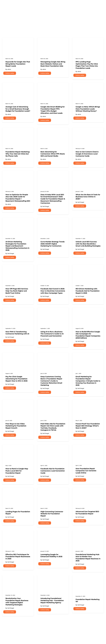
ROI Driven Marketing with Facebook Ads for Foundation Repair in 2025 (88, 291)
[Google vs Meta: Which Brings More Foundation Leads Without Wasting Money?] (88, 85)
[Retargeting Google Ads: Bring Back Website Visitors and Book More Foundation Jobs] (53, 40)
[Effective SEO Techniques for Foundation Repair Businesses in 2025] (18, 533)
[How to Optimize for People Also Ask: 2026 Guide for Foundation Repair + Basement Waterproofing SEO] (18, 173)
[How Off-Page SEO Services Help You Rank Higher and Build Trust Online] (18, 267)
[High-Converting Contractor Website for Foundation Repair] (53, 490)
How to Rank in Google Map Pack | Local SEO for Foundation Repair (17, 471)
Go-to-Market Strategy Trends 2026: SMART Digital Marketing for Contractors (53, 244)
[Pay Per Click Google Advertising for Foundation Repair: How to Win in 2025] (18, 355)
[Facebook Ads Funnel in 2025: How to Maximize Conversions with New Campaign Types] (53, 267)
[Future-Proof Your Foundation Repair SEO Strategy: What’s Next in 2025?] (88, 402)
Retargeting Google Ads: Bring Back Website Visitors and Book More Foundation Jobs (53, 64)
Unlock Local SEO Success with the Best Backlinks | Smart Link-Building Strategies (88, 244)
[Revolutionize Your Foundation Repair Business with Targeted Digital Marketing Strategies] (18, 578)
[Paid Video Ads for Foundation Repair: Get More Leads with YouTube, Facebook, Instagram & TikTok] (53, 402)
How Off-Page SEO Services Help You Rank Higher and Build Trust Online (17, 291)
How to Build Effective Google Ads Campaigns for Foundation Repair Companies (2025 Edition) (88, 335)
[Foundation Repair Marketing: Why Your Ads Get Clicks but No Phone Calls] (18, 130)
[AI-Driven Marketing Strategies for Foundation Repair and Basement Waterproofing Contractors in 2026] (18, 220)
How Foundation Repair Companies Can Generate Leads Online (86, 471)
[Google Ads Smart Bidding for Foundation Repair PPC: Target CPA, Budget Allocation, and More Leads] (53, 85)
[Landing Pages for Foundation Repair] (18, 490)
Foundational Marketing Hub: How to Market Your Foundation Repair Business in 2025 (88, 558)
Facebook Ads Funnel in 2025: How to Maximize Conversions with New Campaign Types (53, 291)
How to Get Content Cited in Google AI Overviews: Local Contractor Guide (87, 154)
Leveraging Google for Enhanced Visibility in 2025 (51, 556)
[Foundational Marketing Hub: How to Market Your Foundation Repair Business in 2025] (88, 533)
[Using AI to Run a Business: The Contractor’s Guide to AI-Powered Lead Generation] (53, 310)
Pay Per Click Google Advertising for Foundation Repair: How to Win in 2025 (16, 379)
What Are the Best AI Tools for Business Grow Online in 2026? (88, 197)
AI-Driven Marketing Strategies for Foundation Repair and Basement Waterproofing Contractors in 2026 (17, 246)
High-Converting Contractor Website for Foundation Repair (52, 514)
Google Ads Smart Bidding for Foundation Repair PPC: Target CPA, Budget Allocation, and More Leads (53, 110)
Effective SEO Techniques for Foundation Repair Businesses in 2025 (18, 557)
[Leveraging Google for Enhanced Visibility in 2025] (53, 533)
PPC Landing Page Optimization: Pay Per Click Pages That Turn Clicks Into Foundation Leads (87, 65)
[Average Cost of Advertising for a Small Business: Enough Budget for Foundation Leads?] (18, 85)
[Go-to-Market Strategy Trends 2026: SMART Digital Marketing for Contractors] (53, 220)
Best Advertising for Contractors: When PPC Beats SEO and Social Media (53, 154)
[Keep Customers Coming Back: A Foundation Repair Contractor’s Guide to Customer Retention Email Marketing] (53, 355)
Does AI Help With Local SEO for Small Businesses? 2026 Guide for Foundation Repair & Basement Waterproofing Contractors (53, 199)
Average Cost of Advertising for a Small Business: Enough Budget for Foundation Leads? (18, 109)
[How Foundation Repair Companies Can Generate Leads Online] (88, 447)
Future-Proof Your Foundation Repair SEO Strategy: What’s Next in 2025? (88, 426)
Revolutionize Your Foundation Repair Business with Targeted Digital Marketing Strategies (17, 602)
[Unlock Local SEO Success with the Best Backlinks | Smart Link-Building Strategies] (88, 220)
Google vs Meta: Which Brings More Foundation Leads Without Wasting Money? (88, 109)
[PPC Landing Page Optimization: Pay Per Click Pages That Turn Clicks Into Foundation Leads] (88, 40)
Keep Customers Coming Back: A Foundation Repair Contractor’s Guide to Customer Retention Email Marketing (51, 381)
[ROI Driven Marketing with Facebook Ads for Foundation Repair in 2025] (88, 267)
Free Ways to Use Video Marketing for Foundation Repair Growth (16, 426)
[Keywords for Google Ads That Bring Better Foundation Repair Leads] (18, 40)
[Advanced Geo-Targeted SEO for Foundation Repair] (88, 490)
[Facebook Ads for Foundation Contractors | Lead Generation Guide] (53, 447)
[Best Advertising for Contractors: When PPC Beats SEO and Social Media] (53, 130)
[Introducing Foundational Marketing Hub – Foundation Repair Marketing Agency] (53, 578)
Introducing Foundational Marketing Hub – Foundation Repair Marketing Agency (52, 600)
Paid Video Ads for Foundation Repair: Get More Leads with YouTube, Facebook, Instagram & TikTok (53, 427)
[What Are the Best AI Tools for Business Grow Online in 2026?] (88, 173)
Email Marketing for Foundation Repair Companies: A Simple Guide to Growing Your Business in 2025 (88, 381)
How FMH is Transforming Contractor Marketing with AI (17, 333)
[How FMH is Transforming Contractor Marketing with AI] (18, 310)
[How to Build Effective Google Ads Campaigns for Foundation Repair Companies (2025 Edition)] (88, 310)
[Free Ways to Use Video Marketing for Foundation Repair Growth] (18, 402)
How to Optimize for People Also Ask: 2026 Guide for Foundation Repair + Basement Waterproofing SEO (18, 198)
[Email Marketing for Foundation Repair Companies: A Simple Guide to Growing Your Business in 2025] (88, 355)
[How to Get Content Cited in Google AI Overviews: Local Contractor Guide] (88, 130)
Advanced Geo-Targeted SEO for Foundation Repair (87, 513)
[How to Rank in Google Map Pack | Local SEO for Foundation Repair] (18, 447)
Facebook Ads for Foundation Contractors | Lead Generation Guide (53, 471)
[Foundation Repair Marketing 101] (88, 578)
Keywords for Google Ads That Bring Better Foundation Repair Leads (18, 64)
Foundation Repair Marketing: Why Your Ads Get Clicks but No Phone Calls (18, 154)
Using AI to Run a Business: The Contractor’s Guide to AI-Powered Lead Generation (52, 334)
